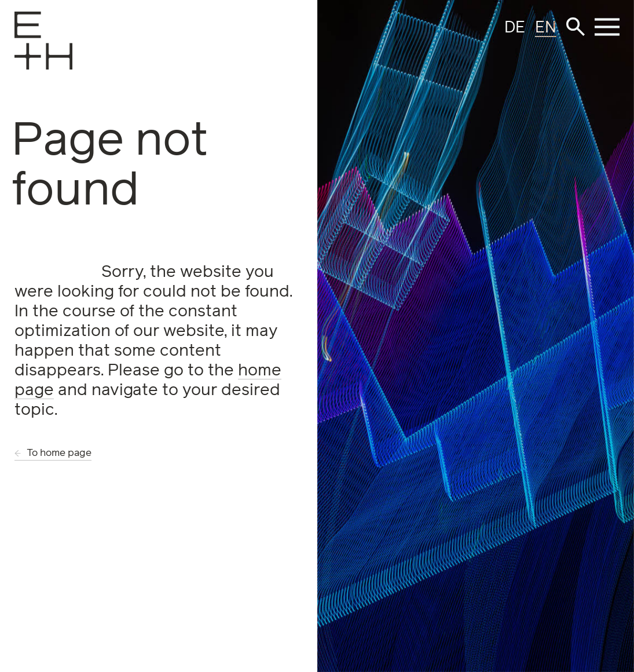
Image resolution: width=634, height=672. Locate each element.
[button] (576, 27)
